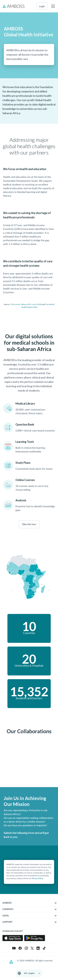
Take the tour (29, 524)
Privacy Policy (38, 878)
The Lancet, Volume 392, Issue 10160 (26, 304)
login (42, 6)
